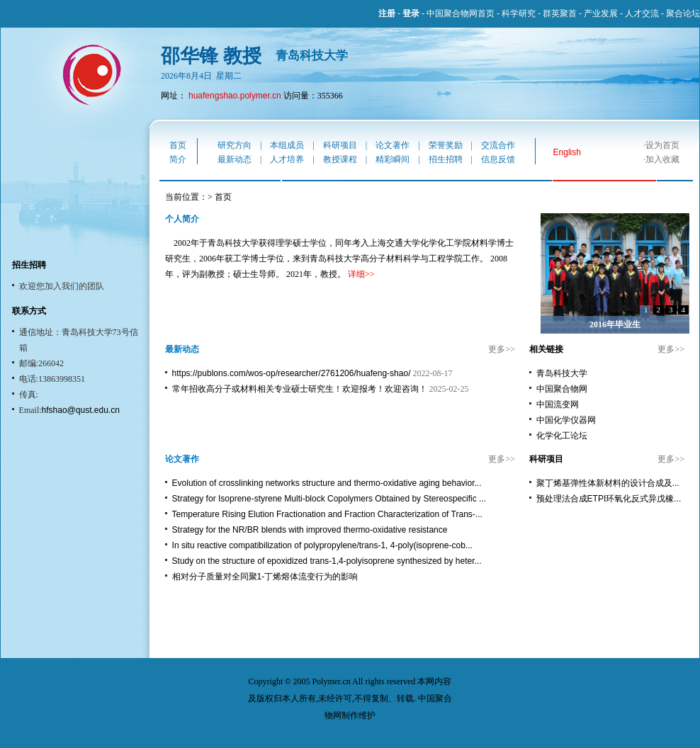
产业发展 (601, 13)
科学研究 (519, 13)
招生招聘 (446, 159)
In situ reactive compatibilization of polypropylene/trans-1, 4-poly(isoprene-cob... (322, 545)
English (567, 152)
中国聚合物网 (562, 389)
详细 (356, 274)
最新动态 (235, 159)
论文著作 (393, 145)
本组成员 (287, 145)
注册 (387, 13)
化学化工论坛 (562, 436)
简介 (178, 159)
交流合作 (498, 145)
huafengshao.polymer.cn (235, 96)
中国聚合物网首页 (461, 13)
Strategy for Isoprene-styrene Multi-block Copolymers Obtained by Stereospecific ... (329, 499)
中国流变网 (558, 404)
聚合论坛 (683, 13)
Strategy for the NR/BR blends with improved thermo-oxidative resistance (310, 530)
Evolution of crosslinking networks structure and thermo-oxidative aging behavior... (327, 483)
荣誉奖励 (446, 145)
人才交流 (642, 13)
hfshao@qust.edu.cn (81, 410)
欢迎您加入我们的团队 (62, 286)
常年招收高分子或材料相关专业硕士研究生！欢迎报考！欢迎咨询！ (300, 389)
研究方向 (235, 145)
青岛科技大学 (562, 373)
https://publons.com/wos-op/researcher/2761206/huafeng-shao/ (292, 373)
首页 (178, 145)
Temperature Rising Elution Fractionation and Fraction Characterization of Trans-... (327, 514)
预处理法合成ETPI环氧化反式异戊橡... (609, 499)
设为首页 (662, 145)
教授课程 (340, 159)
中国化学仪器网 (566, 420)
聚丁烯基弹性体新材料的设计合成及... (608, 483)
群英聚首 (560, 13)
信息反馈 (498, 159)
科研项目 (340, 145)
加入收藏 (662, 159)
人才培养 (287, 159)
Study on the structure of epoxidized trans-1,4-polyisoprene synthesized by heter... (327, 561)
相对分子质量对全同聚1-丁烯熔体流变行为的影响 (265, 577)
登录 (411, 13)
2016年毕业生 (615, 324)
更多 (497, 349)
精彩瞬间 (393, 159)
